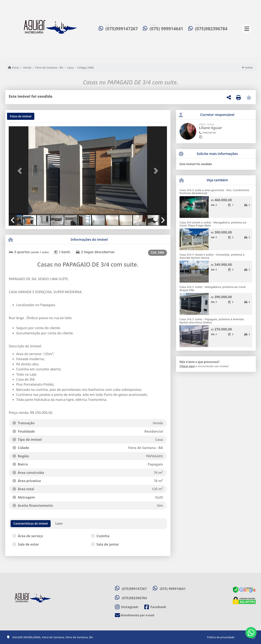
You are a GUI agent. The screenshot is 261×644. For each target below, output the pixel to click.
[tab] (21, 116)
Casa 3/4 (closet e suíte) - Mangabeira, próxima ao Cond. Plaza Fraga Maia (213, 224)
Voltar (248, 67)
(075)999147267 (122, 29)
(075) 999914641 (166, 29)
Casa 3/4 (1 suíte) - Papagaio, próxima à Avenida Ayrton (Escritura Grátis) (212, 321)
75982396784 (207, 133)
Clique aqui (187, 366)
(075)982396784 (211, 29)
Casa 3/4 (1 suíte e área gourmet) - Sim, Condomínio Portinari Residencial (214, 192)
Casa (70, 67)
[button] (21, 171)
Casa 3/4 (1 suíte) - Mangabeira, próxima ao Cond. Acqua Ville (213, 288)
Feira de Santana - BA (49, 67)
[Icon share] (127, 607)
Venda (27, 67)
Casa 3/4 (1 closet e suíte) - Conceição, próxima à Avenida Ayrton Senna (212, 256)
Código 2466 (85, 67)
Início (14, 67)
